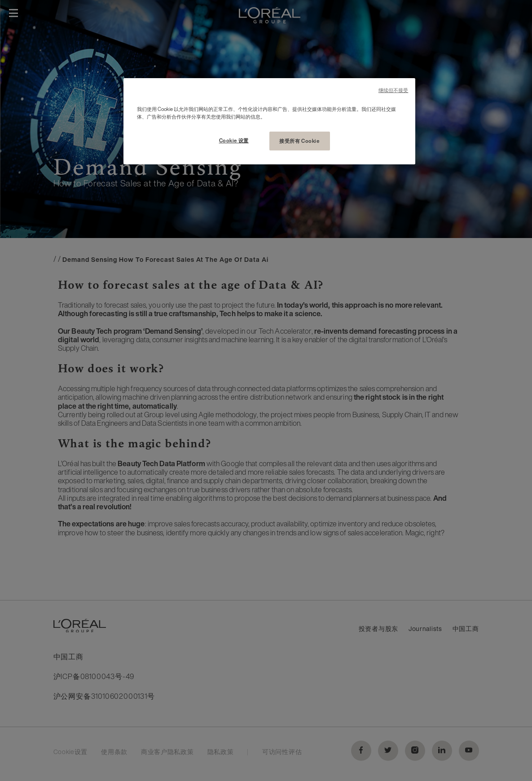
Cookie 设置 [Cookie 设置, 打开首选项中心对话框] (234, 140)
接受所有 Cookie (299, 141)
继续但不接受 (394, 90)
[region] (269, 121)
